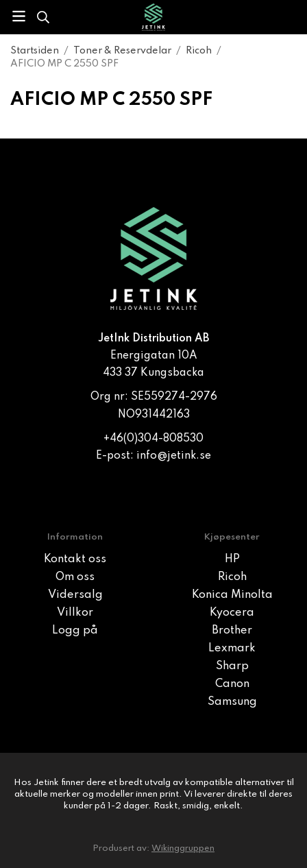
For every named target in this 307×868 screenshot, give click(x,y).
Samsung (232, 702)
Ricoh (232, 577)
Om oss (75, 577)
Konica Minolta (232, 595)
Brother (232, 631)
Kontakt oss (75, 559)
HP (232, 559)
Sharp (232, 666)
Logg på (75, 631)
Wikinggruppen (183, 848)
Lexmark (232, 649)
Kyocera (232, 613)
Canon (232, 684)
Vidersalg (75, 595)
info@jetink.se (174, 456)
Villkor (75, 613)
